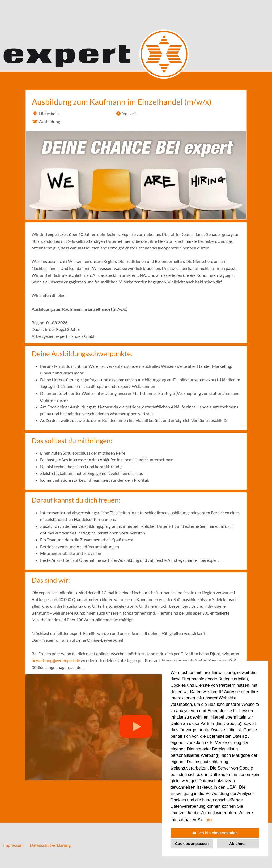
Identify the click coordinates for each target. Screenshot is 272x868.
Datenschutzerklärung (50, 845)
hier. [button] (210, 820)
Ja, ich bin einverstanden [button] (215, 833)
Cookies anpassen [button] (192, 844)
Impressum (13, 845)
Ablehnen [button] (238, 844)
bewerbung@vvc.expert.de (56, 660)
